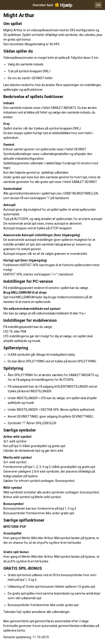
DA (98, 5)
